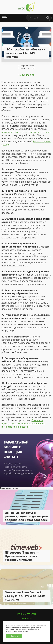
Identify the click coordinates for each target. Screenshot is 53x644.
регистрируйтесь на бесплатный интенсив (26, 132)
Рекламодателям (27, 614)
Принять (14, 636)
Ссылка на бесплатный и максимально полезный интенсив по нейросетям (23, 424)
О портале (27, 618)
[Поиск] (48, 18)
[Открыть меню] (5, 18)
